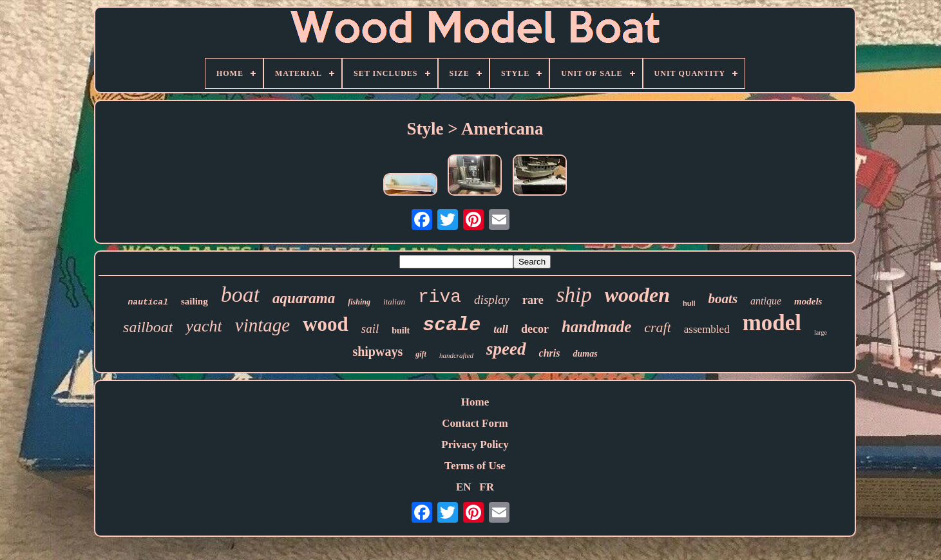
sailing (195, 301)
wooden (637, 295)
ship (574, 295)
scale (451, 325)
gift (421, 354)
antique (766, 301)
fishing (359, 302)
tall (501, 329)
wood (326, 324)
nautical (148, 302)
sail (370, 329)
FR (487, 487)
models (808, 301)
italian (394, 302)
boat (240, 294)
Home (475, 402)
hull (689, 303)
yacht (204, 326)
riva (440, 297)
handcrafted (456, 355)
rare (533, 300)
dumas (585, 354)
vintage (262, 325)
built (401, 331)
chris (550, 353)
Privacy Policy (475, 444)
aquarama (304, 298)
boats (723, 299)
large (821, 332)
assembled (707, 329)
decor (535, 329)
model (772, 323)
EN (464, 487)
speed (506, 349)
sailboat (148, 327)
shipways (377, 351)
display (492, 300)
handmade (596, 327)
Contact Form (475, 423)
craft (658, 327)
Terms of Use (475, 466)
